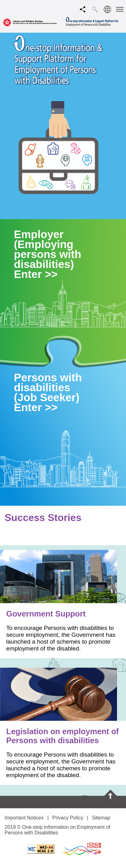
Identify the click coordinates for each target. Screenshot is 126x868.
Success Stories (43, 518)
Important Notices (24, 818)
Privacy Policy (68, 818)
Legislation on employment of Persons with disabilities (63, 736)
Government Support (46, 614)
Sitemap (101, 818)
